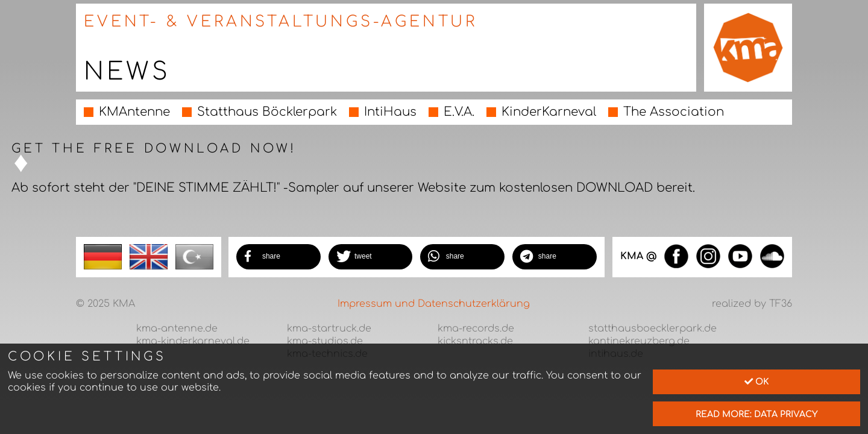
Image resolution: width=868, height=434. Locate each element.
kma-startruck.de (329, 329)
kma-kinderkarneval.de (193, 341)
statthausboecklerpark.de (653, 329)
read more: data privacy (757, 414)
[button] (278, 257)
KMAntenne (134, 112)
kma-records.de (476, 329)
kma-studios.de (325, 341)
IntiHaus (390, 112)
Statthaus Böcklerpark (267, 112)
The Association (674, 112)
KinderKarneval (549, 112)
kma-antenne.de (177, 329)
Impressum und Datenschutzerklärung (434, 304)
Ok (757, 382)
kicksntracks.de (475, 341)
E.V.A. (459, 112)
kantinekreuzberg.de (639, 341)
